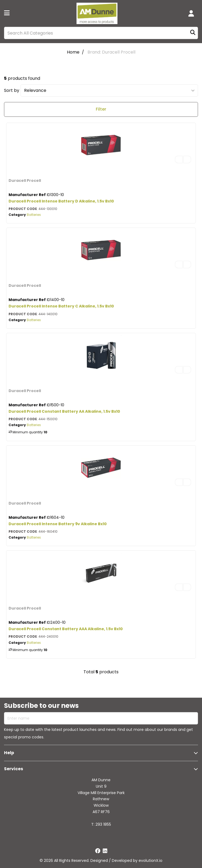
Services (14, 769)
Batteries (34, 215)
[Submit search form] (193, 33)
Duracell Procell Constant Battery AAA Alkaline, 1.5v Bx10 (66, 629)
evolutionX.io (150, 861)
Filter (101, 109)
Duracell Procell (25, 181)
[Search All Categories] (101, 33)
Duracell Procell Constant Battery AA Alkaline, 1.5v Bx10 (64, 411)
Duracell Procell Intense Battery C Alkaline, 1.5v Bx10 (61, 306)
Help (9, 753)
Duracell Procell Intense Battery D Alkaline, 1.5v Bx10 (61, 201)
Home (73, 52)
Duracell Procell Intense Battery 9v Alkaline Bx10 (58, 524)
